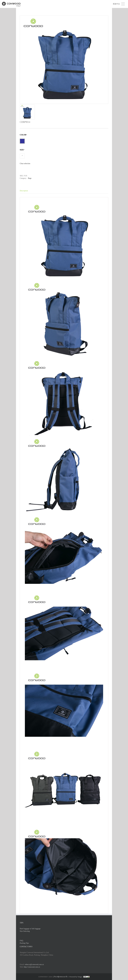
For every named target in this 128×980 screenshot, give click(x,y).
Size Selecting (25, 931)
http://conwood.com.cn (32, 967)
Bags (30, 178)
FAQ (21, 941)
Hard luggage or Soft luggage (30, 929)
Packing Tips (24, 943)
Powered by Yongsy (76, 977)
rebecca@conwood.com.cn (34, 964)
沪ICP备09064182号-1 (61, 977)
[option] (64, 67)
